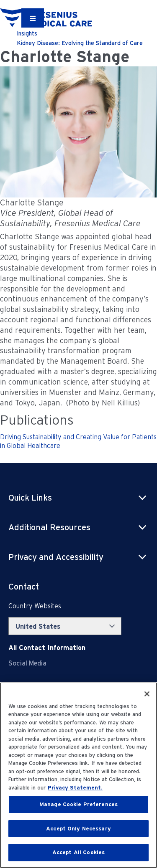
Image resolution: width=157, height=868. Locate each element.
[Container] (33, 18)
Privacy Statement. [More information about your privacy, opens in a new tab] (75, 788)
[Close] (147, 694)
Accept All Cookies (78, 852)
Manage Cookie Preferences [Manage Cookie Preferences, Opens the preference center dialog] (78, 804)
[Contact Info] (47, 648)
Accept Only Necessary (78, 829)
